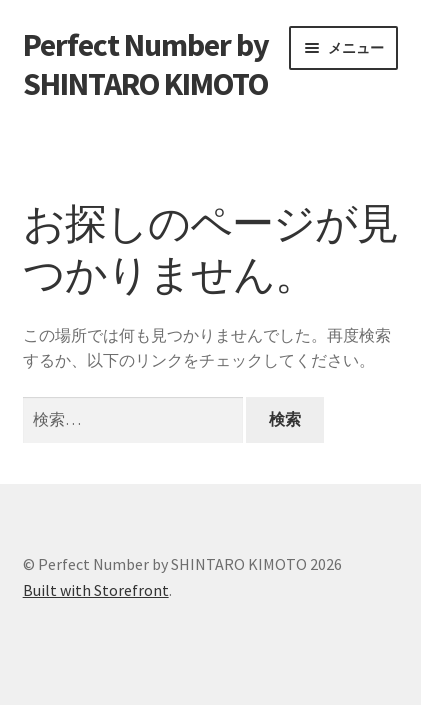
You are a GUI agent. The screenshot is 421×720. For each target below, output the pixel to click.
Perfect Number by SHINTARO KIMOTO (146, 64)
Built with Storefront (96, 590)
